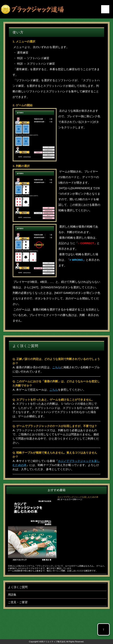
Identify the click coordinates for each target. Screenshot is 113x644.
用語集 (12, 595)
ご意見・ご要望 (18, 602)
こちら (56, 367)
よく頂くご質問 (18, 587)
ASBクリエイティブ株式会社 (53, 642)
